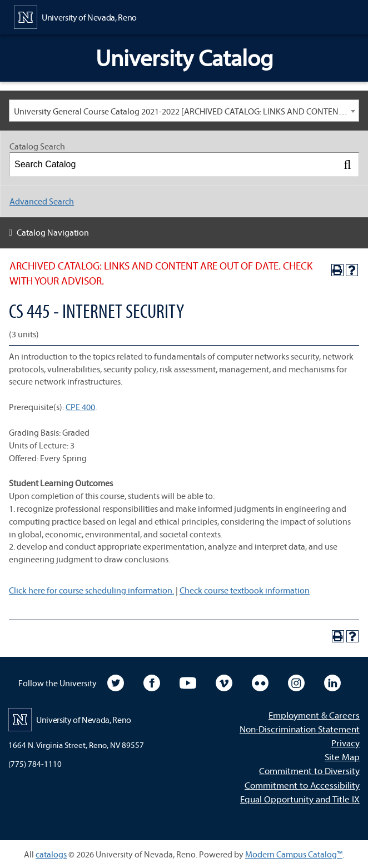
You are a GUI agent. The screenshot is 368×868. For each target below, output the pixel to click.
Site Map (342, 757)
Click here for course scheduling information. (91, 590)
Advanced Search (42, 201)
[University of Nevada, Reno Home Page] (75, 16)
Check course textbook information (245, 590)
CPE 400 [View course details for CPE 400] (80, 407)
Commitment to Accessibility (302, 785)
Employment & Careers (314, 715)
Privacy (345, 743)
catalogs (51, 854)
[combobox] (184, 111)
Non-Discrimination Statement (300, 729)
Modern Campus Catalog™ (294, 854)
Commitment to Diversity (309, 770)
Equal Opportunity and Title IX (300, 799)
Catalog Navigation (53, 232)
